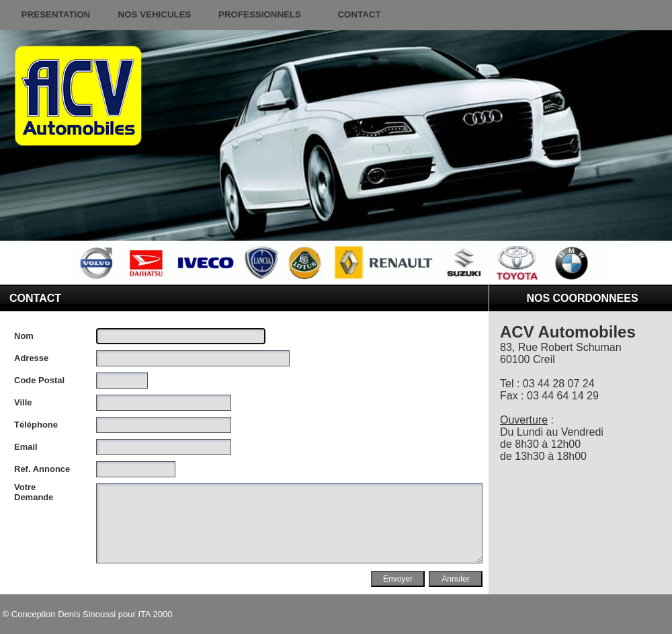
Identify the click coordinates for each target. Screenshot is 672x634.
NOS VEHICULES (155, 14)
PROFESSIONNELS (260, 14)
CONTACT (359, 14)
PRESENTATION (56, 14)
